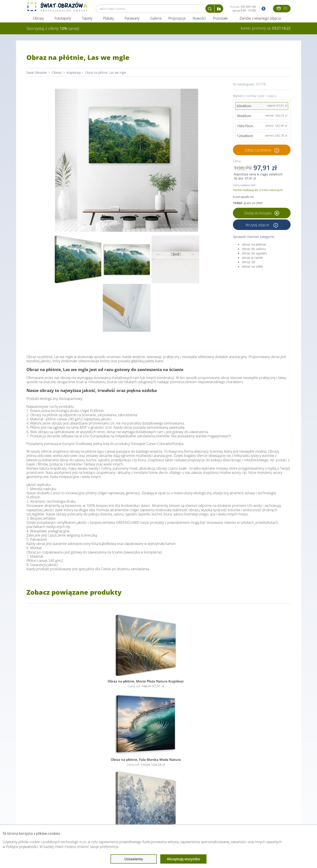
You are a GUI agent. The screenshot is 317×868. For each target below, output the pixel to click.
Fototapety (63, 22)
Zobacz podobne (258, 153)
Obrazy (38, 22)
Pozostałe (221, 22)
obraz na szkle (252, 270)
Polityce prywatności (22, 847)
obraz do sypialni (254, 256)
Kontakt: (243, 9)
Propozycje (177, 22)
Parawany (132, 22)
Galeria (156, 22)
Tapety (87, 22)
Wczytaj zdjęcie (258, 228)
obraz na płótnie (254, 248)
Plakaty (108, 22)
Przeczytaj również (135, 816)
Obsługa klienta (41, 816)
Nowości (199, 22)
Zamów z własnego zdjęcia (260, 22)
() (282, 8)
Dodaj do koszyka (262, 216)
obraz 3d (248, 265)
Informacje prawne (87, 816)
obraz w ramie (252, 261)
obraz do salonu (254, 252)
